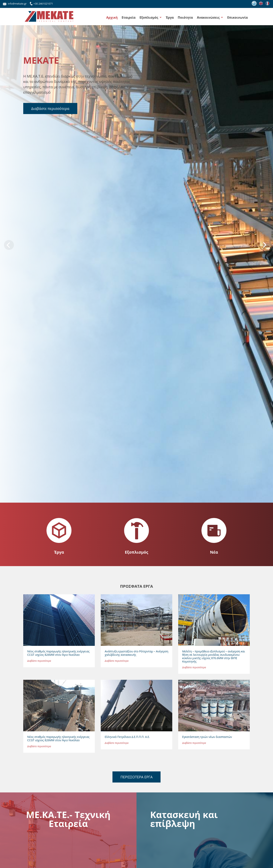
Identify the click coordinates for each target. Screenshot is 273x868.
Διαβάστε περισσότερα (50, 108)
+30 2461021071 (41, 3)
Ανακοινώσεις (208, 17)
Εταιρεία (129, 17)
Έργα (170, 17)
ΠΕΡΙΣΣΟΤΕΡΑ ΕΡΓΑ (136, 777)
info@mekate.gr (15, 4)
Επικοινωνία (238, 17)
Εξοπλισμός (149, 17)
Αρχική (112, 17)
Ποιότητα (185, 17)
